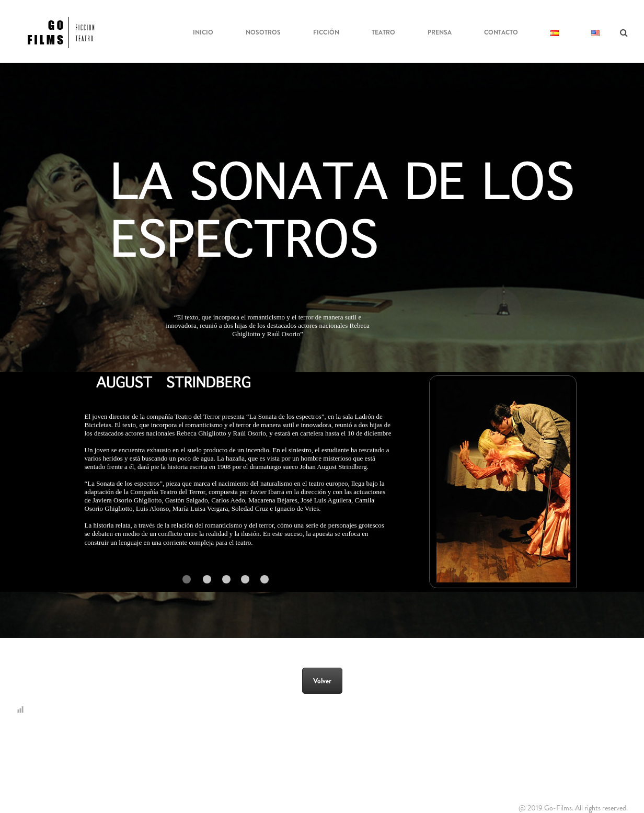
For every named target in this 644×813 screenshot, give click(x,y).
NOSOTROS (263, 32)
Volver (322, 681)
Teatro (383, 32)
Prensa (440, 32)
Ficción (326, 32)
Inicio (203, 32)
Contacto (501, 32)
